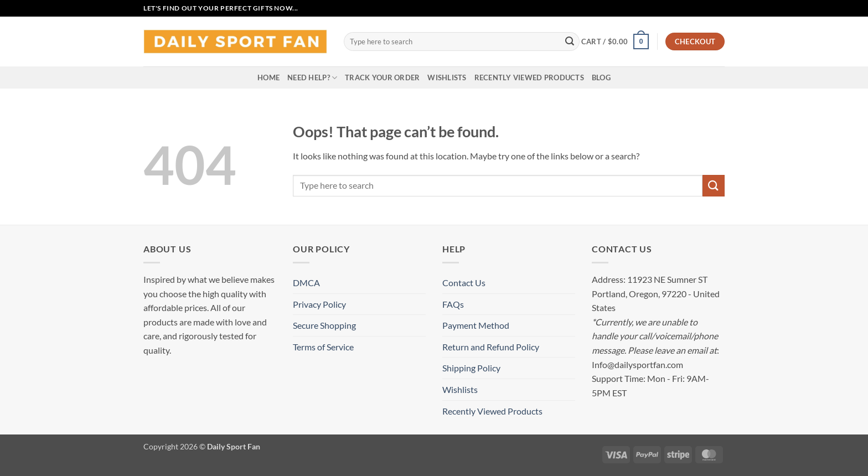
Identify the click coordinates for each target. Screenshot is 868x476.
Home (268, 77)
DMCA (306, 283)
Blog (601, 77)
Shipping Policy (471, 368)
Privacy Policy (319, 304)
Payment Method (476, 325)
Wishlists (447, 77)
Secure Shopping (324, 325)
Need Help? (312, 78)
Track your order (382, 77)
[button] (615, 42)
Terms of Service (323, 347)
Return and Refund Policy (491, 347)
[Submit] (570, 42)
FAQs (453, 304)
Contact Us (464, 283)
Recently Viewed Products (529, 77)
